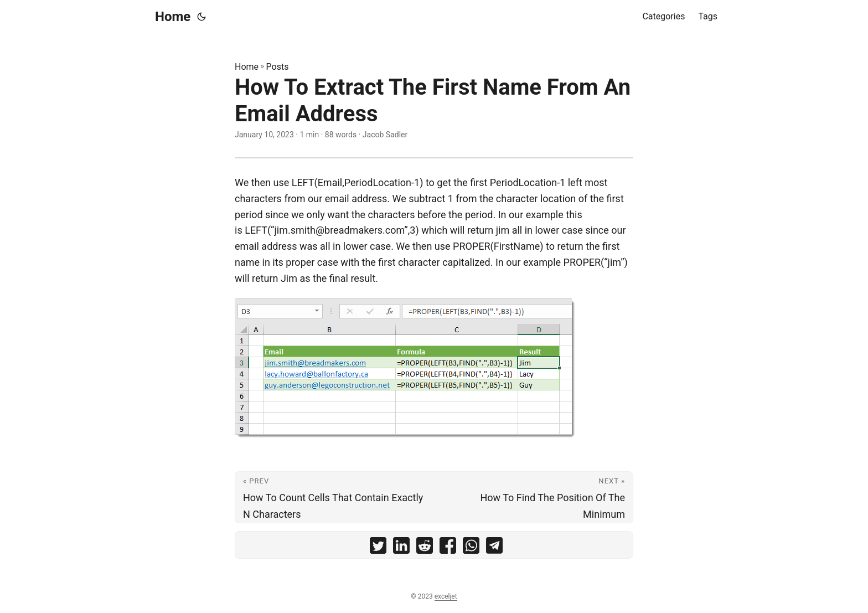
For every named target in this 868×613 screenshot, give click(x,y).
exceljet (446, 596)
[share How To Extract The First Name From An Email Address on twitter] (378, 548)
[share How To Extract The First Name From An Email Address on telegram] (494, 548)
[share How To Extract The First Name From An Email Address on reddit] (425, 548)
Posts (278, 67)
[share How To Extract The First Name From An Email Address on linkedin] (401, 548)
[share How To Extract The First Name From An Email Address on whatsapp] (471, 548)
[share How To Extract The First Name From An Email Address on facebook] (448, 548)
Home (173, 17)
